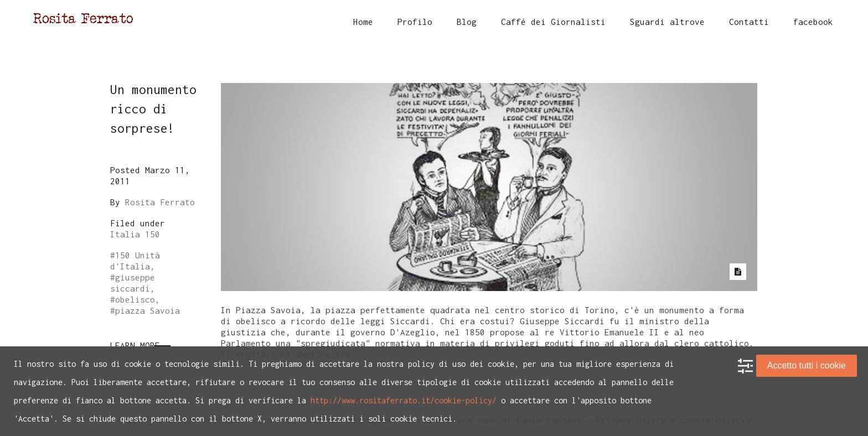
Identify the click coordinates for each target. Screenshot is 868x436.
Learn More (135, 345)
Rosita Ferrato (160, 202)
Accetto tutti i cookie (807, 365)
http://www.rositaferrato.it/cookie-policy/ (404, 400)
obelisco (135, 299)
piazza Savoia (148, 310)
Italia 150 (135, 234)
